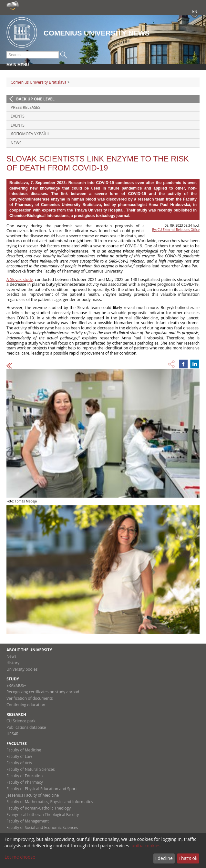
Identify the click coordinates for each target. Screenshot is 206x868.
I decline (164, 858)
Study (13, 679)
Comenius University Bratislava (39, 82)
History (13, 663)
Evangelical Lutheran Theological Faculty (43, 815)
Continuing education (26, 705)
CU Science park (21, 721)
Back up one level (35, 99)
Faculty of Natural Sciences (31, 769)
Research (16, 714)
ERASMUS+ (16, 685)
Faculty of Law (19, 756)
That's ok (188, 858)
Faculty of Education (25, 776)
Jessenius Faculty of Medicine (33, 795)
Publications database (26, 727)
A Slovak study (20, 279)
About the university (29, 650)
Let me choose (20, 857)
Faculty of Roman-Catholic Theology (39, 808)
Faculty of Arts (19, 763)
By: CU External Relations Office (176, 230)
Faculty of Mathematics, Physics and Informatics (50, 802)
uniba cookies (146, 846)
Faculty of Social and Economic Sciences (42, 827)
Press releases (26, 107)
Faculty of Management (28, 821)
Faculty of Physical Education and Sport (42, 789)
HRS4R (12, 734)
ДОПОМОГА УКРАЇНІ (30, 134)
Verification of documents (30, 698)
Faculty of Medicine (24, 750)
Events (18, 116)
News (16, 143)
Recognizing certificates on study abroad (43, 692)
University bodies (22, 669)
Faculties (17, 744)
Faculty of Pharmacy (25, 782)
